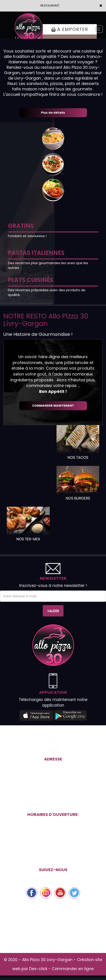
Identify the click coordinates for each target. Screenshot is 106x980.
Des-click (38, 969)
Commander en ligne (73, 969)
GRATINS (21, 226)
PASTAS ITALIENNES (36, 253)
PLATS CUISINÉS (31, 280)
